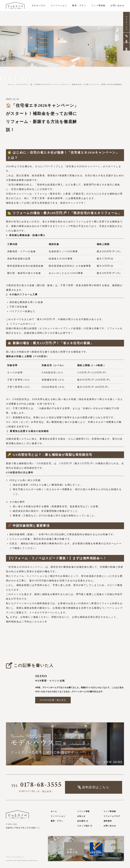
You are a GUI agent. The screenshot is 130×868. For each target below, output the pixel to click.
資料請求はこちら (94, 787)
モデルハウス (126, 23)
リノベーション (58, 816)
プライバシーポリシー (15, 857)
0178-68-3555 (36, 786)
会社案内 (83, 821)
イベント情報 (83, 811)
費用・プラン (57, 821)
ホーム (11, 84)
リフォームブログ (112, 816)
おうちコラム (22, 84)
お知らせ (81, 816)
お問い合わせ (110, 826)
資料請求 (108, 821)
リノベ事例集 (110, 811)
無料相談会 (126, 47)
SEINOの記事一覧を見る (53, 700)
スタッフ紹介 (85, 826)
